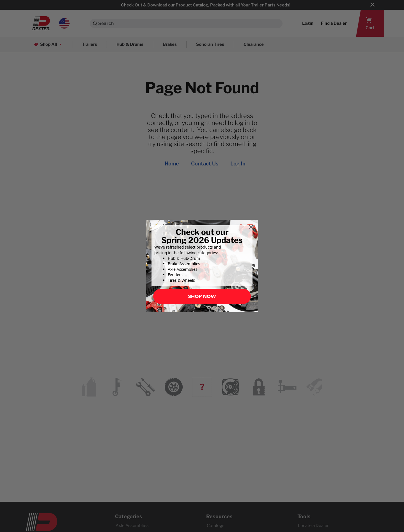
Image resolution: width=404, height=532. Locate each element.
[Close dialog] (251, 227)
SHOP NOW (202, 296)
